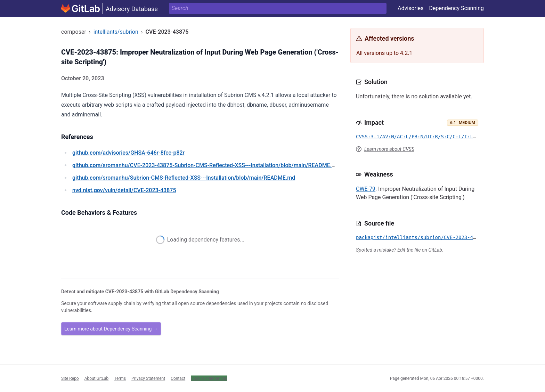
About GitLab (97, 378)
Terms (120, 378)
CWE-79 (366, 189)
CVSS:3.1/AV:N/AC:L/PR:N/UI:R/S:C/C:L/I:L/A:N (420, 137)
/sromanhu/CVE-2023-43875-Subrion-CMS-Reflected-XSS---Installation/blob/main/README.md (206, 165)
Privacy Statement (148, 378)
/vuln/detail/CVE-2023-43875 (124, 190)
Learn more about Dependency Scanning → (111, 329)
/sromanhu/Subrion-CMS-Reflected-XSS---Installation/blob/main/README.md (184, 178)
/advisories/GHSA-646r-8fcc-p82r (128, 153)
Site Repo (70, 378)
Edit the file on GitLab (420, 250)
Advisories (411, 8)
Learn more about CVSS (389, 149)
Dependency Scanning (456, 8)
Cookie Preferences (209, 378)
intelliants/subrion (116, 32)
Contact (178, 378)
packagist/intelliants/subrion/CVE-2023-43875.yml (426, 237)
